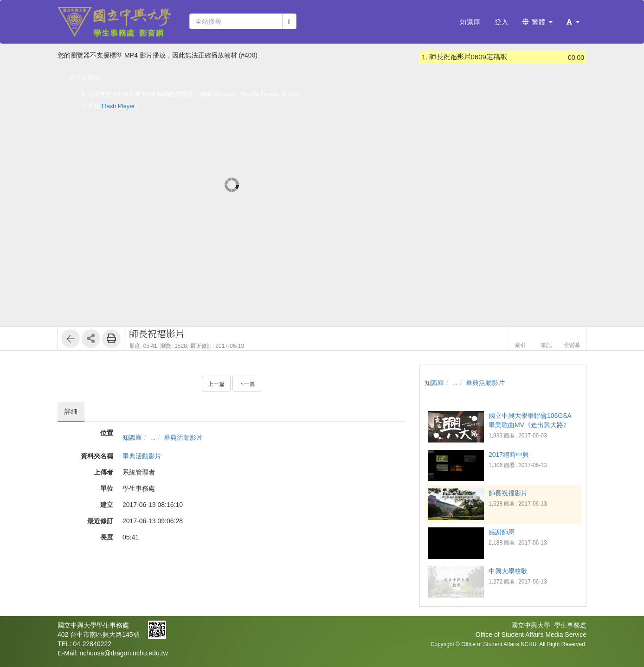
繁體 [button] (538, 22)
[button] (573, 22)
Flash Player (118, 106)
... (153, 437)
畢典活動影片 (183, 437)
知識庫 (132, 437)
